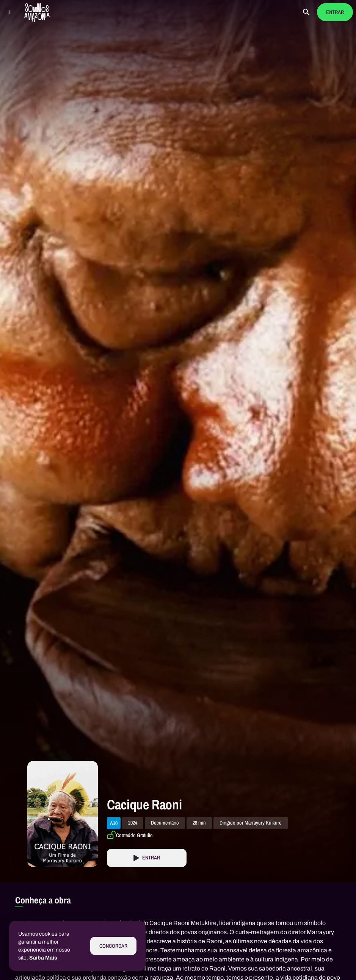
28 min (199, 823)
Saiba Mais (43, 958)
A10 (114, 823)
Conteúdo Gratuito (134, 835)
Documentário (165, 823)
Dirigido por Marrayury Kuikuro (251, 823)
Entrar (335, 12)
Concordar (113, 946)
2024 (133, 823)
